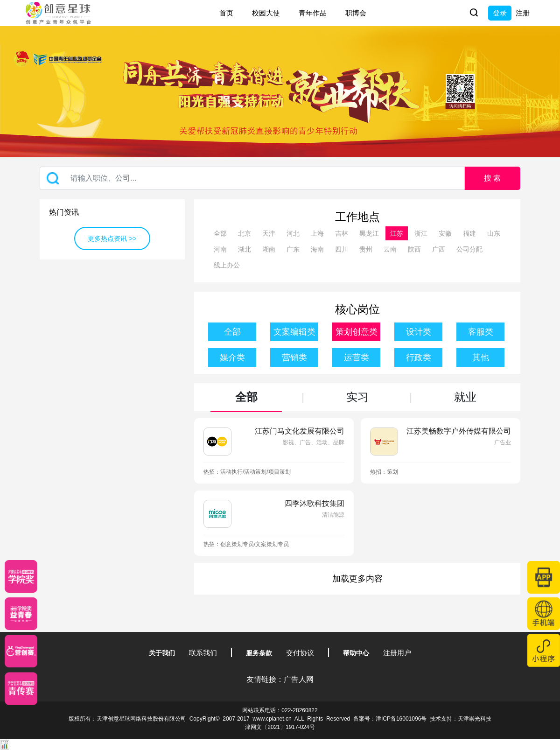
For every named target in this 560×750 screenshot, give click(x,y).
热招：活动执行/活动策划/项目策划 (247, 472)
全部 (220, 233)
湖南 (269, 249)
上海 (317, 233)
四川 (342, 249)
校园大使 (266, 13)
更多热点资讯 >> (112, 238)
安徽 (445, 233)
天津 (269, 233)
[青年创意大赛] (21, 614)
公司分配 (469, 249)
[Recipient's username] (252, 178)
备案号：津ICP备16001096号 (390, 719)
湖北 (245, 249)
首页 (226, 13)
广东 (293, 249)
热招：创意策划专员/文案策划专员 (246, 544)
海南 (317, 249)
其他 (481, 357)
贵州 (366, 249)
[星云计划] (21, 576)
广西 (439, 249)
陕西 (414, 249)
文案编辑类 (294, 332)
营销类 (294, 357)
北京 (245, 233)
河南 (220, 249)
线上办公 (227, 265)
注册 (523, 13)
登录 (500, 13)
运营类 (357, 357)
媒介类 (232, 357)
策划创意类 (357, 332)
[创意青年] (21, 688)
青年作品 (313, 13)
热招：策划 (384, 472)
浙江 (421, 233)
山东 (494, 233)
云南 (390, 249)
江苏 (397, 233)
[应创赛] (21, 651)
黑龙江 (369, 233)
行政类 (419, 357)
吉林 (342, 233)
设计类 (419, 332)
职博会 (356, 13)
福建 (469, 233)
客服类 (481, 332)
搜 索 (492, 178)
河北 (293, 233)
